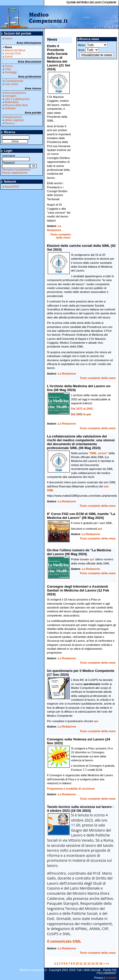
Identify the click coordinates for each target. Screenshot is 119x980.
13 (89, 964)
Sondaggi (11, 72)
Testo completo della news (61, 236)
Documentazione (15, 93)
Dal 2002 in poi (81, 414)
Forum (9, 66)
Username (16, 157)
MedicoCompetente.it (34, 18)
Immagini (10, 96)
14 (93, 964)
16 (101, 964)
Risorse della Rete (16, 105)
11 (81, 964)
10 (77, 964)
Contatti (111, 978)
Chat (8, 69)
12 (85, 964)
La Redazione (67, 374)
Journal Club (13, 53)
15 (97, 964)
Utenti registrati (14, 120)
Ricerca (9, 123)
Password (16, 164)
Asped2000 (12, 187)
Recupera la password (16, 170)
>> (107, 964)
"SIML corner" (98, 453)
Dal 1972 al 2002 (82, 409)
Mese (93, 45)
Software (10, 108)
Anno (88, 50)
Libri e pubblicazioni (17, 99)
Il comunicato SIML (64, 941)
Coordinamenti (14, 81)
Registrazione (13, 117)
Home (8, 38)
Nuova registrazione (15, 173)
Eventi (9, 56)
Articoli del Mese (15, 50)
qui (100, 529)
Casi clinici (11, 84)
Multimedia (11, 102)
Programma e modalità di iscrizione (71, 789)
